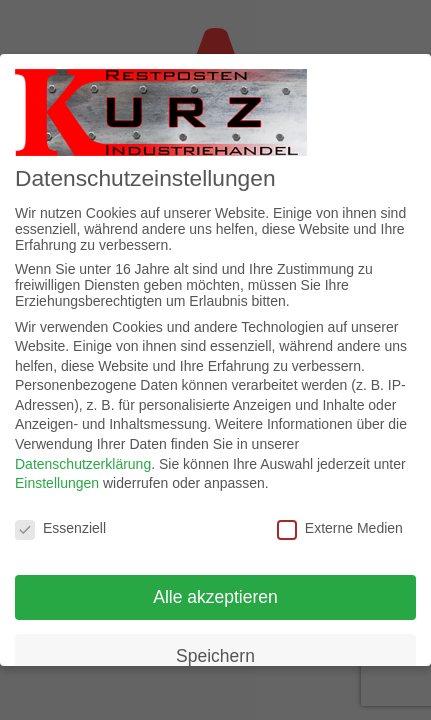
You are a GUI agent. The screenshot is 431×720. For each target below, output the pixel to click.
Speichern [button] (215, 656)
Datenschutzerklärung (83, 464)
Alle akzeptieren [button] (215, 597)
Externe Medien (340, 528)
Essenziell (60, 528)
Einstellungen (57, 483)
